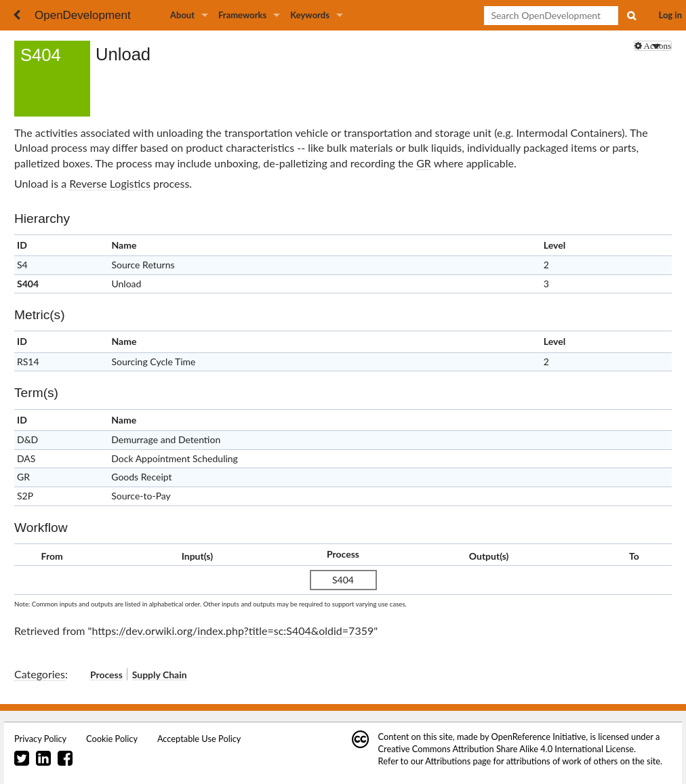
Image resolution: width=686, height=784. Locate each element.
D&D (27, 439)
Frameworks (242, 15)
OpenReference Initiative (539, 737)
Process (106, 675)
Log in (671, 15)
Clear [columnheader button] (555, 420)
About (182, 15)
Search (631, 16)
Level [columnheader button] (554, 245)
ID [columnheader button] (22, 245)
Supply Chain (160, 675)
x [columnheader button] (653, 246)
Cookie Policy (112, 739)
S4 (22, 265)
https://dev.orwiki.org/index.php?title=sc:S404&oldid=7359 (233, 631)
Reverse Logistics (110, 183)
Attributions (448, 761)
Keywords (310, 15)
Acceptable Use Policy (199, 739)
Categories (40, 674)
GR (424, 163)
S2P (25, 496)
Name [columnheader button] (124, 245)
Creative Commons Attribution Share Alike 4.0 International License (506, 749)
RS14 (28, 362)
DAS (26, 458)
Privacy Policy (40, 739)
